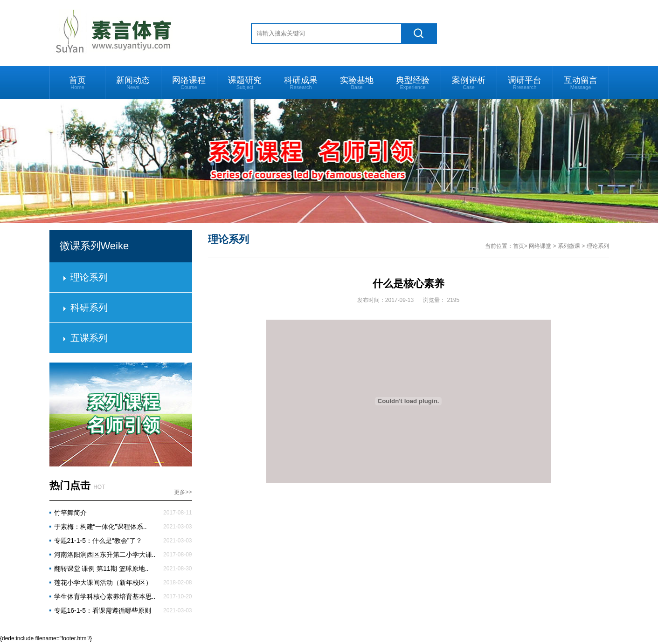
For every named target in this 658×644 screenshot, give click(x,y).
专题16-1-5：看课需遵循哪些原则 (103, 610)
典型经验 (413, 83)
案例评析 (469, 83)
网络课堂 (540, 246)
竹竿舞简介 (70, 513)
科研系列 (89, 308)
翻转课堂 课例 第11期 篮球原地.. (101, 569)
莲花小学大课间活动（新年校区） (103, 582)
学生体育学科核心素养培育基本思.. (105, 596)
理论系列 (89, 277)
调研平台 (525, 83)
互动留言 (581, 83)
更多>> (183, 492)
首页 (77, 83)
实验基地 (357, 83)
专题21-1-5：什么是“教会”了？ (98, 541)
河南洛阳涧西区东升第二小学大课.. (105, 555)
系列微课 (569, 246)
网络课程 (189, 83)
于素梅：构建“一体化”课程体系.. (100, 527)
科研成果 (301, 83)
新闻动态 (133, 83)
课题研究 (245, 83)
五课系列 (89, 338)
